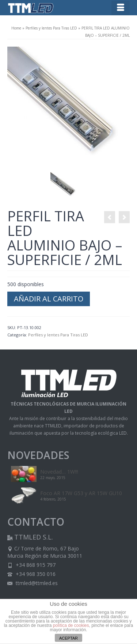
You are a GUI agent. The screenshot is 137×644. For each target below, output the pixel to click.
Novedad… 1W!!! (59, 472)
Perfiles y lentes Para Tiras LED (51, 28)
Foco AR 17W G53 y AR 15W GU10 (81, 493)
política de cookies (71, 625)
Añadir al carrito (49, 299)
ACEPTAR (68, 638)
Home (16, 28)
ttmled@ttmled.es (33, 583)
